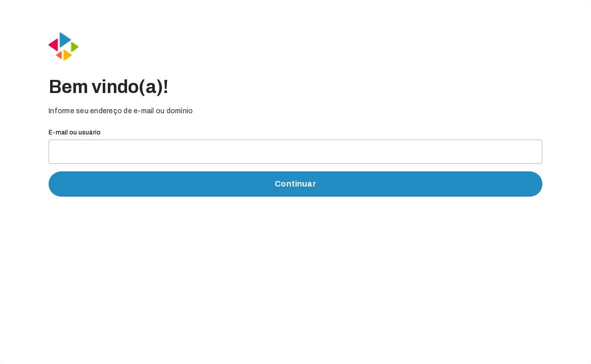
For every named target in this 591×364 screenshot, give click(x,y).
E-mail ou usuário (75, 132)
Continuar (295, 184)
